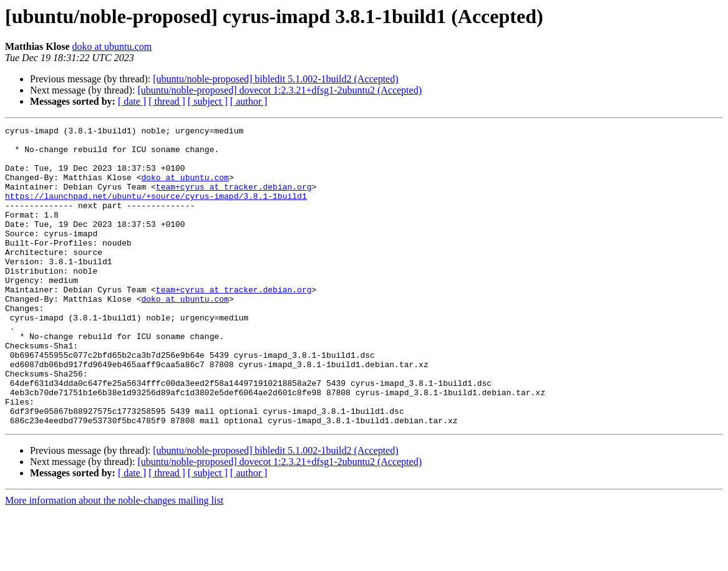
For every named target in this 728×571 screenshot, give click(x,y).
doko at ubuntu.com (112, 46)
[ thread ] (167, 101)
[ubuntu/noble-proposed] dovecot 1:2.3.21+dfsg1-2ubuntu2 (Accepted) (279, 90)
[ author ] (249, 101)
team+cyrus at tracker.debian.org (234, 199)
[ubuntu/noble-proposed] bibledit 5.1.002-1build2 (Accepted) (275, 79)
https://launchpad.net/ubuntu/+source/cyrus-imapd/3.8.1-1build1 (156, 211)
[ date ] (132, 101)
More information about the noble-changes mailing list (114, 560)
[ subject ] (208, 101)
